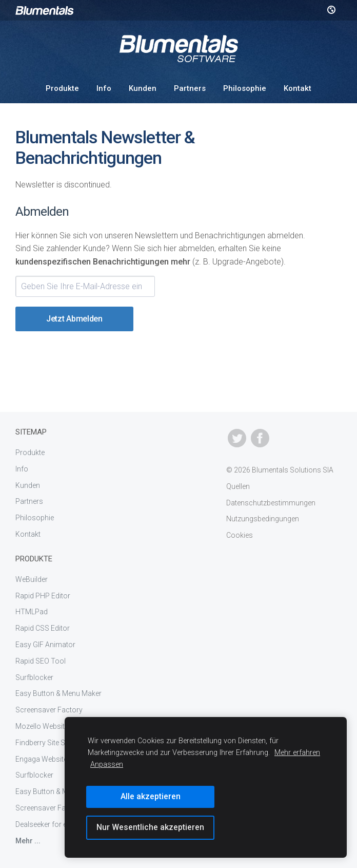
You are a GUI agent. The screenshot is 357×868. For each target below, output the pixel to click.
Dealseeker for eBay (47, 824)
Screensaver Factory (49, 710)
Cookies (240, 535)
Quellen (238, 486)
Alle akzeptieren (151, 796)
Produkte (62, 88)
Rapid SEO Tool (41, 661)
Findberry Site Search (49, 743)
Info (104, 88)
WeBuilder (32, 579)
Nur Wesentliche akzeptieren (150, 827)
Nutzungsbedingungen (263, 519)
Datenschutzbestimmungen (271, 503)
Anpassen (107, 765)
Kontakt (298, 88)
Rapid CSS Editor (43, 628)
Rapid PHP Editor (43, 596)
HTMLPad (32, 612)
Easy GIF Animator (45, 645)
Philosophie (245, 88)
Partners (190, 88)
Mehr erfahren (297, 753)
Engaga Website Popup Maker (64, 759)
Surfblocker (34, 677)
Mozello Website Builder (54, 726)
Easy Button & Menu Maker (58, 693)
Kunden (143, 88)
